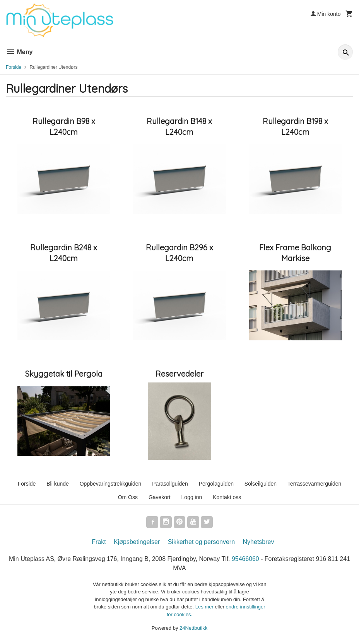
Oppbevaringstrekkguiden (111, 484)
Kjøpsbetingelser (137, 542)
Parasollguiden (170, 484)
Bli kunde (58, 484)
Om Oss (128, 497)
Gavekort (160, 497)
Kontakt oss (227, 497)
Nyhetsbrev (259, 542)
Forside (14, 67)
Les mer (205, 607)
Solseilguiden (261, 484)
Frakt (99, 542)
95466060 (246, 559)
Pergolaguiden (216, 484)
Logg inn (192, 497)
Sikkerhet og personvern (201, 542)
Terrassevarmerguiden (314, 484)
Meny (19, 52)
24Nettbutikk (193, 628)
